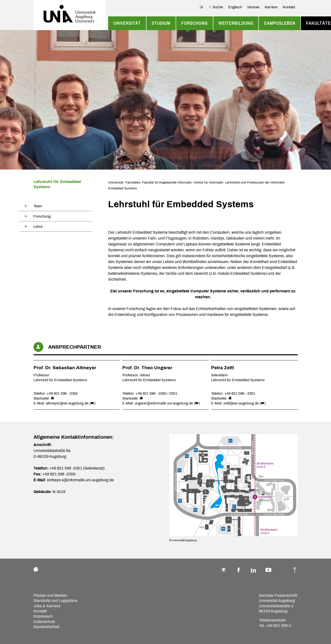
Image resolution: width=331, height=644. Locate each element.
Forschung (194, 23)
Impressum (43, 616)
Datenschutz (44, 622)
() (92, 403)
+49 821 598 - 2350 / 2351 (156, 393)
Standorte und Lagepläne (56, 601)
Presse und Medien (50, 595)
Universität (127, 23)
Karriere (271, 7)
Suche (216, 7)
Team (38, 206)
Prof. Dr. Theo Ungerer (147, 368)
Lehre (38, 227)
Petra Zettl (223, 368)
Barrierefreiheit (46, 627)
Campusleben (280, 23)
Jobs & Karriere (47, 606)
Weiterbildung (236, 23)
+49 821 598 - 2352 (62, 393)
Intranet (253, 7)
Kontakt (289, 7)
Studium (161, 23)
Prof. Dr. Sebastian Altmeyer (65, 368)
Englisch (235, 7)
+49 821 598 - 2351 (240, 393)
